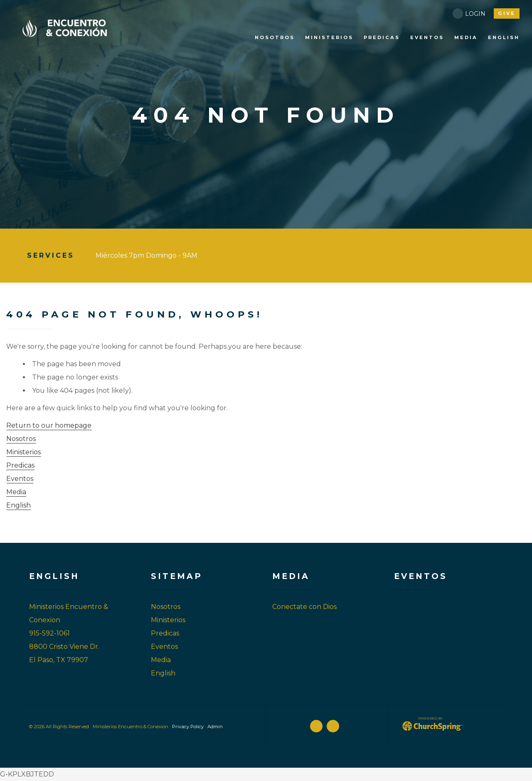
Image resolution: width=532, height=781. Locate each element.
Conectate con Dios (304, 607)
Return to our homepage (49, 425)
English (18, 505)
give (507, 13)
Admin (215, 727)
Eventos (20, 479)
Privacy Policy (188, 727)
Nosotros (21, 439)
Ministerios (23, 452)
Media (16, 492)
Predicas (20, 465)
